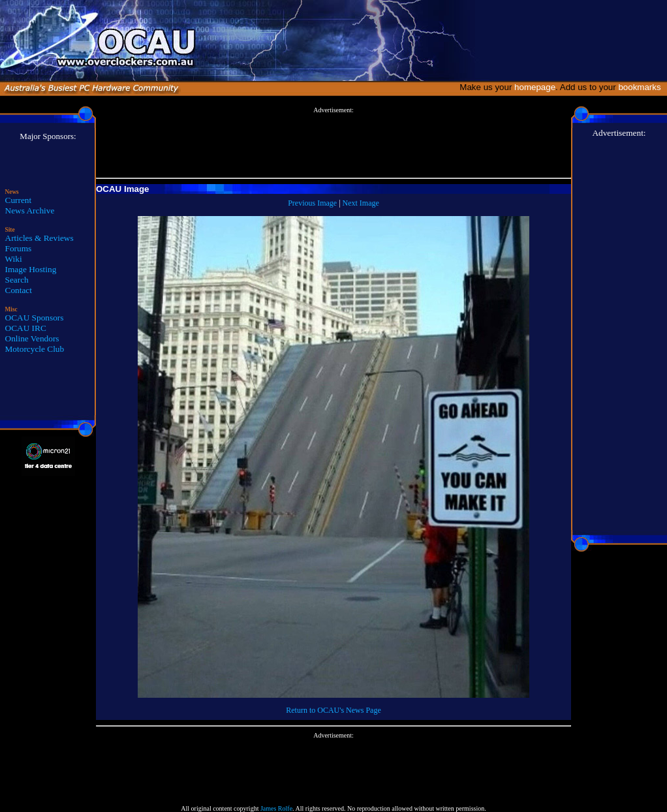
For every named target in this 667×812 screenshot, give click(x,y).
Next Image (361, 203)
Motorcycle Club (35, 349)
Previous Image (312, 203)
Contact (19, 290)
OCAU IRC (26, 328)
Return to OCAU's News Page (333, 710)
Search (17, 280)
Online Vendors (32, 338)
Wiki (14, 259)
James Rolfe (276, 808)
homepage (535, 87)
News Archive (30, 211)
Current (19, 200)
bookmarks (642, 87)
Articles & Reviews (39, 238)
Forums (19, 248)
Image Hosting (31, 269)
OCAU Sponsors (35, 318)
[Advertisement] (333, 143)
